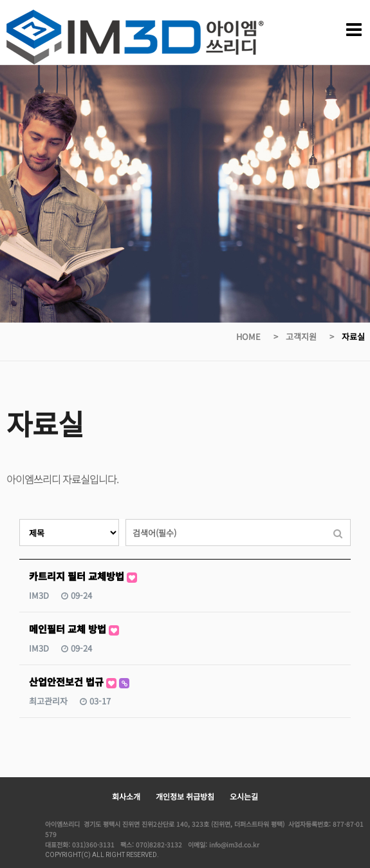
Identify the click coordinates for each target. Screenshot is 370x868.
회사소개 (126, 796)
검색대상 (20, 519)
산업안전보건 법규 (79, 682)
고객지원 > (311, 336)
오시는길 (244, 796)
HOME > (258, 336)
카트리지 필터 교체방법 (83, 576)
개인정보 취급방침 (185, 796)
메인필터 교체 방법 (74, 629)
